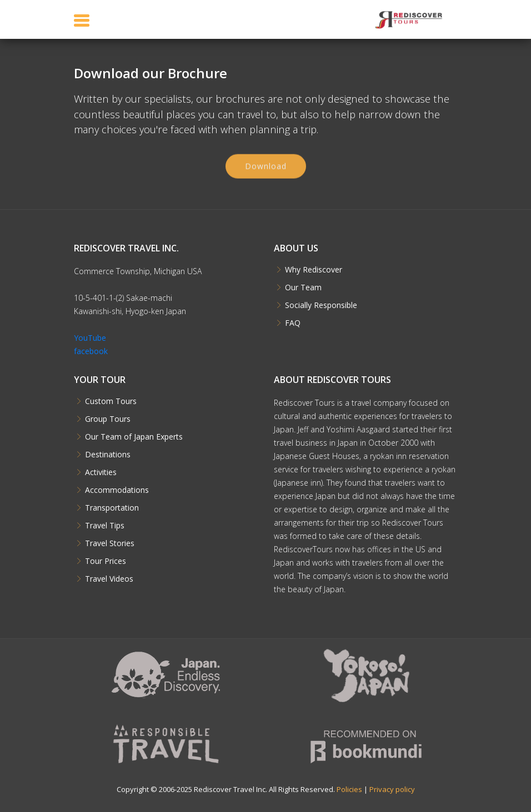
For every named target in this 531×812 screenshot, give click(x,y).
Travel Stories (110, 543)
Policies (349, 789)
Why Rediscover (314, 270)
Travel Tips (105, 526)
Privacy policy (392, 789)
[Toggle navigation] (82, 20)
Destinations (108, 455)
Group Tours (108, 419)
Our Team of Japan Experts (134, 437)
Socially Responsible (321, 305)
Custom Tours (111, 401)
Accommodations (117, 490)
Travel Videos (109, 579)
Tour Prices (106, 561)
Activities (101, 472)
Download (266, 170)
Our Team (303, 288)
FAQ (293, 323)
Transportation (112, 508)
